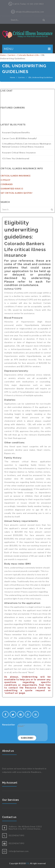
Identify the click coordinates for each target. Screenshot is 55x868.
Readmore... (37, 772)
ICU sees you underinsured (16, 158)
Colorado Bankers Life (28, 55)
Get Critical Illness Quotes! (16, 193)
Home (3, 55)
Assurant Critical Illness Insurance (19, 153)
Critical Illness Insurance (15, 176)
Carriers (12, 55)
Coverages (7, 184)
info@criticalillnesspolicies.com (30, 12)
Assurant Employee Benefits (16, 132)
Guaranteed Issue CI (12, 189)
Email (21, 726)
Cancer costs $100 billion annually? (20, 138)
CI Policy (5, 180)
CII (28, 863)
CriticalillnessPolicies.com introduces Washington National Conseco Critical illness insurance (27, 145)
